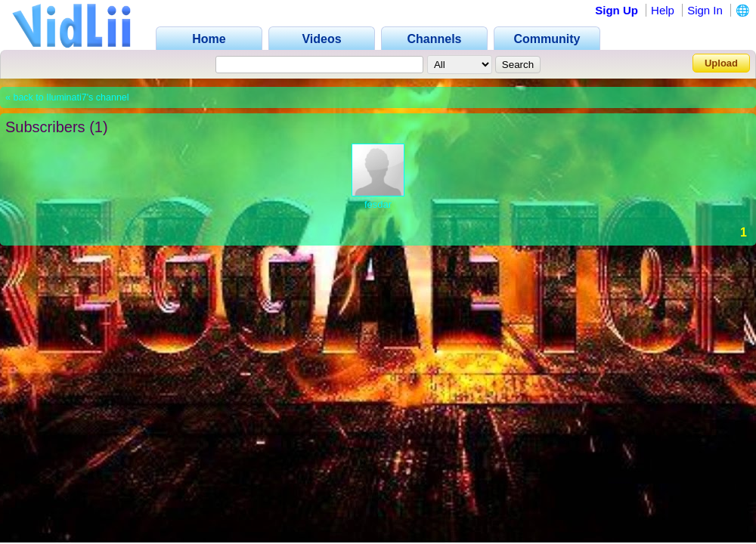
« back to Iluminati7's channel (67, 97)
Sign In (705, 10)
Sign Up (617, 10)
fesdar (378, 204)
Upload (721, 63)
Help (663, 10)
